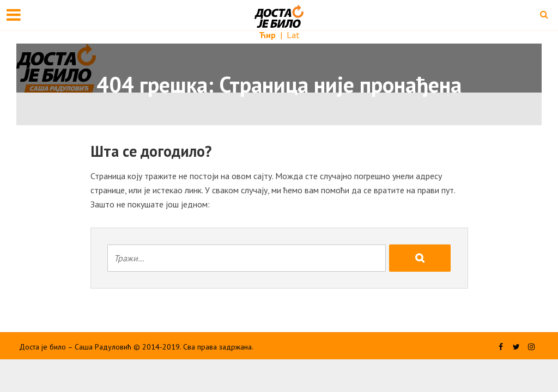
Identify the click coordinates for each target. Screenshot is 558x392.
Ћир (268, 35)
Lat (293, 35)
